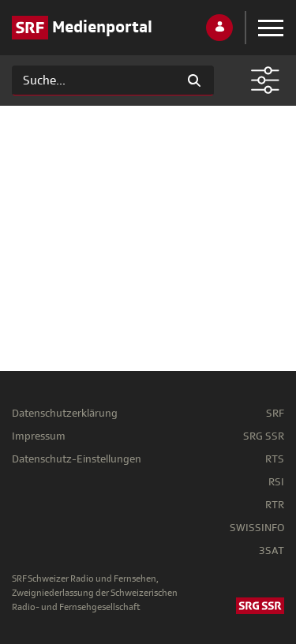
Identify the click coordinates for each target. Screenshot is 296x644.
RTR (275, 505)
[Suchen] (94, 80)
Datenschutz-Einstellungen (77, 459)
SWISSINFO (257, 528)
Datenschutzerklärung (65, 413)
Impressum (39, 436)
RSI (276, 482)
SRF (275, 413)
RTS (275, 459)
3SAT (272, 550)
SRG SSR (264, 436)
